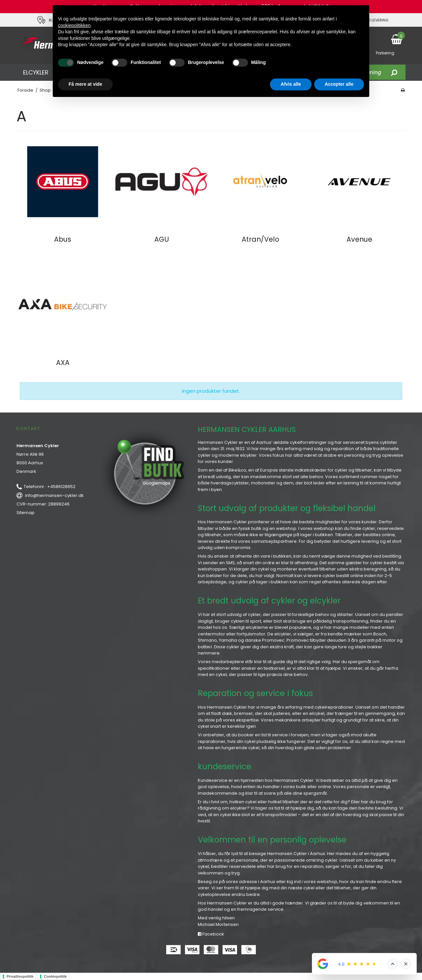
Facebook (211, 934)
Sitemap (26, 513)
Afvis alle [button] (291, 84)
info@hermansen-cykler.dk (54, 495)
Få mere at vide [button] (85, 84)
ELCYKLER (36, 72)
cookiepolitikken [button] (74, 25)
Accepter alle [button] (339, 84)
